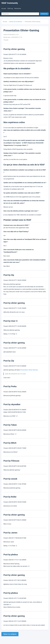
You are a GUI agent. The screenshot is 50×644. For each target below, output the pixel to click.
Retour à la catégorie (10, 634)
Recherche (18, 9)
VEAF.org (10, 9)
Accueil (4, 9)
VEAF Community (10, 3)
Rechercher (44, 14)
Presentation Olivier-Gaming (29, 370)
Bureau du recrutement (16, 22)
